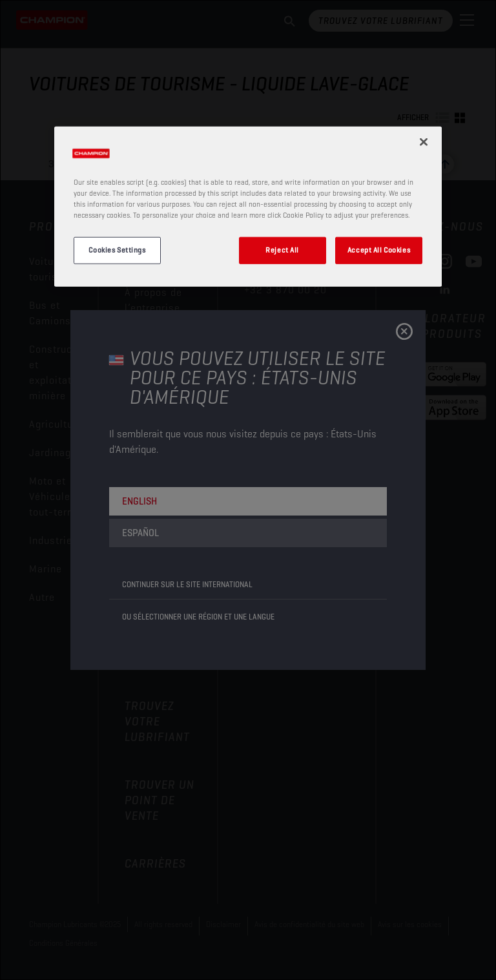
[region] (248, 206)
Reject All (282, 250)
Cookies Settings (117, 250)
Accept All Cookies (379, 250)
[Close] (424, 141)
